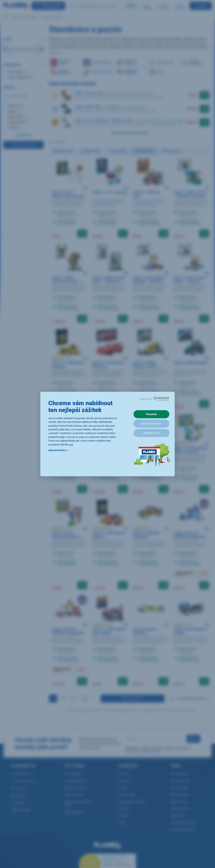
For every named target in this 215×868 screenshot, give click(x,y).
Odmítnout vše (151, 433)
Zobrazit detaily (58, 450)
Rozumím (152, 414)
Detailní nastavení (151, 424)
